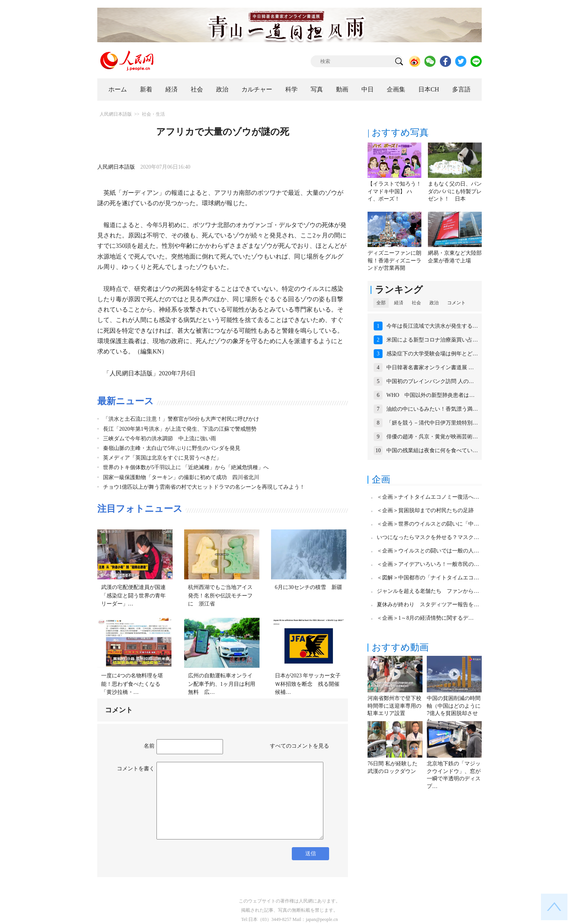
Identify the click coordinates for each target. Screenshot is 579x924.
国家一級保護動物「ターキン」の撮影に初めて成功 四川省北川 (181, 477)
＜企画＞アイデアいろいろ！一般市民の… (428, 564)
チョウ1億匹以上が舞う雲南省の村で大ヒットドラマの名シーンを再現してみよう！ (204, 487)
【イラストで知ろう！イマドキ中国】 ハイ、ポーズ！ (394, 191)
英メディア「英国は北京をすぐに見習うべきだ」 (162, 458)
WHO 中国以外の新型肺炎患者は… (430, 395)
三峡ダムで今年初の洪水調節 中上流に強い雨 (160, 439)
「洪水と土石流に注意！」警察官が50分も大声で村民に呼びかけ (181, 419)
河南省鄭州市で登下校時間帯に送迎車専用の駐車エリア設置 (394, 706)
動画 (342, 89)
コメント (456, 303)
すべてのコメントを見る (299, 746)
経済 (171, 89)
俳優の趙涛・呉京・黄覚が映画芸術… (432, 437)
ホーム (118, 89)
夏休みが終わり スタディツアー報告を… (428, 605)
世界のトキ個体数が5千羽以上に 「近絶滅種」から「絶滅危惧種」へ (186, 467)
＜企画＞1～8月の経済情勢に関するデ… (425, 618)
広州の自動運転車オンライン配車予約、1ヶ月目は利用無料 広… (222, 684)
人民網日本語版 (116, 114)
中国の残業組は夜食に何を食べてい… (432, 450)
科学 (291, 89)
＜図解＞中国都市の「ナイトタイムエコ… (428, 578)
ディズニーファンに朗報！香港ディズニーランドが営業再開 (394, 260)
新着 (146, 89)
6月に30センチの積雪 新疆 (309, 587)
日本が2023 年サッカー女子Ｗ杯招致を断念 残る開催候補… (308, 684)
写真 (317, 89)
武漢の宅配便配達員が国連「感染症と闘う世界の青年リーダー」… (133, 596)
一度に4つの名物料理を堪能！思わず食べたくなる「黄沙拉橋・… (132, 684)
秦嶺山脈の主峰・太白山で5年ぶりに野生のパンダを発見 (172, 448)
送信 (311, 853)
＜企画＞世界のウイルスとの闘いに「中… (428, 524)
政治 (222, 89)
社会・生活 (153, 114)
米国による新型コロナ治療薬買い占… (432, 340)
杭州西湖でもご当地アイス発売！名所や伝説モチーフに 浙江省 (220, 596)
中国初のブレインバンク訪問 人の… (430, 381)
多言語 (461, 89)
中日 (368, 89)
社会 (197, 89)
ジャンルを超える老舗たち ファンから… (428, 591)
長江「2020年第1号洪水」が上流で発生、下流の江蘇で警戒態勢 (180, 429)
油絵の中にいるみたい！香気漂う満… (432, 409)
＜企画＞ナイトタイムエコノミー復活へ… (428, 497)
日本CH (429, 89)
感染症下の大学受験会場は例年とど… (432, 354)
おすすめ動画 (400, 647)
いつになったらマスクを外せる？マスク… (428, 537)
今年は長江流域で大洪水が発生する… (432, 326)
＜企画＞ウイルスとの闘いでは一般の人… (428, 551)
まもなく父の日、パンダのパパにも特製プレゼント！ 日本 (455, 191)
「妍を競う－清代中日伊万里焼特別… (432, 423)
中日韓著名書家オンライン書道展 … (430, 367)
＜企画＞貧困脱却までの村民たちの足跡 (425, 510)
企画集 (396, 89)
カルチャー (257, 89)
